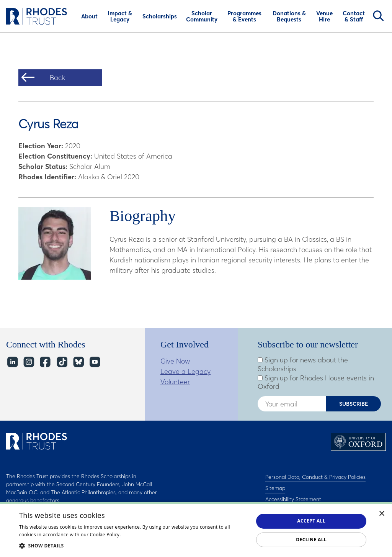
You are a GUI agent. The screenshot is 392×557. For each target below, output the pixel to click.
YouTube (94, 362)
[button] (133, 546)
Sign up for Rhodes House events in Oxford (316, 383)
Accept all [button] (311, 521)
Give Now (175, 361)
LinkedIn (12, 362)
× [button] (382, 514)
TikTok (61, 362)
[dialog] (196, 529)
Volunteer (175, 382)
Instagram (29, 362)
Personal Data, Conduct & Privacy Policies (315, 476)
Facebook (45, 362)
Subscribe (354, 404)
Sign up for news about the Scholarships (303, 365)
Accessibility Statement (293, 496)
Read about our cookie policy (155, 535)
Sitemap (275, 486)
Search (378, 16)
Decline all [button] (311, 540)
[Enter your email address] (292, 404)
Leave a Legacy (185, 371)
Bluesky (78, 362)
